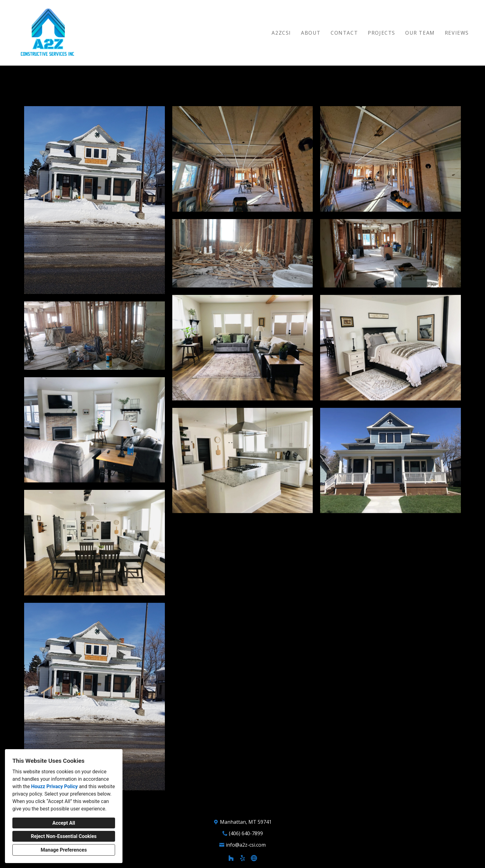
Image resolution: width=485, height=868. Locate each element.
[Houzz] (231, 858)
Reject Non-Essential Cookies (64, 836)
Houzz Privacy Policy (54, 786)
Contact (344, 33)
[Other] (254, 858)
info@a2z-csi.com (246, 845)
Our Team (420, 33)
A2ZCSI (281, 33)
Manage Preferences (64, 850)
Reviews (457, 33)
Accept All (64, 823)
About (311, 33)
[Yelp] (243, 858)
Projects (382, 33)
